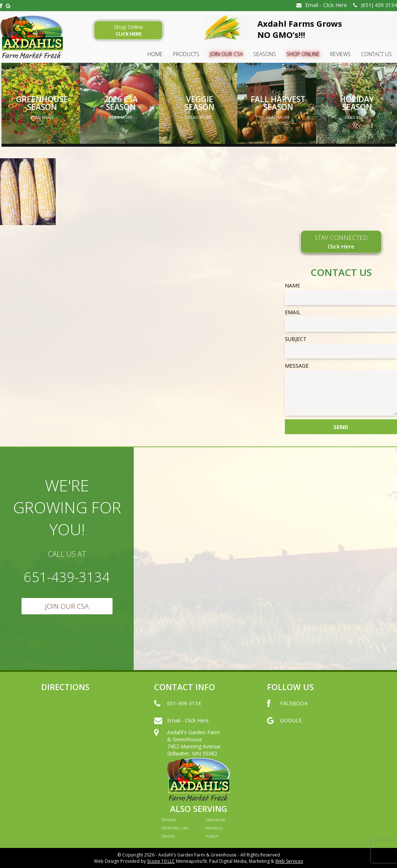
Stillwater (169, 820)
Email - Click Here (322, 5)
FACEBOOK (287, 711)
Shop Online (128, 30)
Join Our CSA (226, 54)
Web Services (289, 861)
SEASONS (265, 54)
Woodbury (214, 828)
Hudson (212, 836)
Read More (42, 117)
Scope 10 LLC (161, 861)
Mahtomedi (215, 820)
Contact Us (376, 54)
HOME (155, 54)
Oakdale (168, 836)
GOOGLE (284, 728)
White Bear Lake (175, 828)
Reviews (340, 54)
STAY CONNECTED (341, 242)
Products (186, 54)
